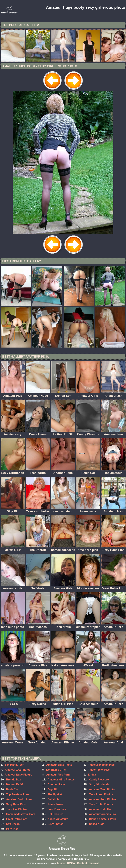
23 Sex (92, 775)
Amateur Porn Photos (103, 799)
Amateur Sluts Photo (59, 765)
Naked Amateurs (58, 819)
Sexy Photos (55, 824)
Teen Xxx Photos (17, 809)
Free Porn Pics (57, 809)
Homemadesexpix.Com (21, 814)
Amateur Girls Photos (61, 780)
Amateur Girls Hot (100, 809)
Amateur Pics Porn (58, 775)
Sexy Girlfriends (99, 784)
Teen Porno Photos (101, 794)
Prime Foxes (55, 804)
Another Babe (56, 784)
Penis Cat (12, 789)
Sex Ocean (13, 824)
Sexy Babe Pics (16, 804)
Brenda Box (14, 780)
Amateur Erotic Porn (19, 799)
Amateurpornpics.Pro (103, 814)
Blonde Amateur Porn (103, 819)
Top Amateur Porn (18, 794)
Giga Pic (53, 789)
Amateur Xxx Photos (18, 770)
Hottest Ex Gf (15, 784)
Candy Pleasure (99, 780)
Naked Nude (97, 824)
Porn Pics (12, 829)
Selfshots (53, 799)
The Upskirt (55, 794)
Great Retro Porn (17, 819)
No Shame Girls (56, 770)
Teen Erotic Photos (101, 804)
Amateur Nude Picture (19, 775)
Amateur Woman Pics (101, 765)
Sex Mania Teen (15, 765)
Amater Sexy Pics (99, 770)
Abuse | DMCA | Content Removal (78, 863)
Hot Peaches (55, 814)
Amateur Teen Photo (102, 789)
